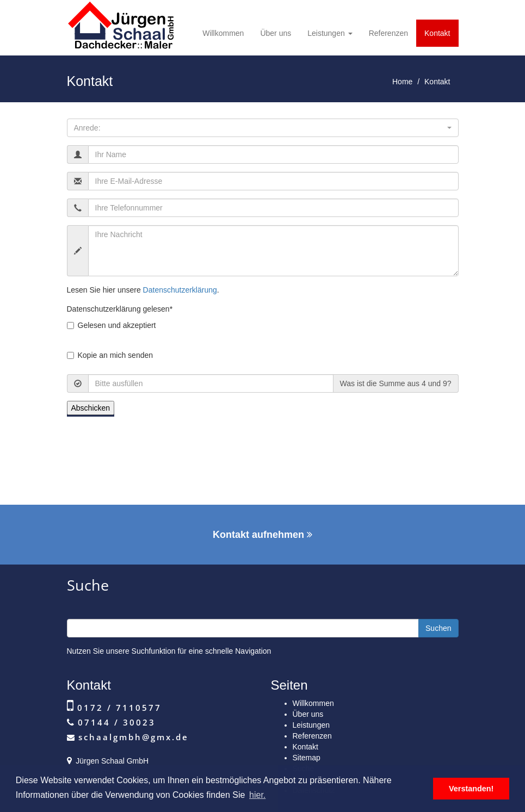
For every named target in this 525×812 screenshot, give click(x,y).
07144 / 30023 (115, 722)
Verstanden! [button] (471, 789)
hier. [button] (257, 795)
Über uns (276, 33)
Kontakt (437, 33)
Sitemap (307, 758)
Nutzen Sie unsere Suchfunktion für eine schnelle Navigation (169, 651)
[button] (263, 128)
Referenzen (388, 33)
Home (402, 82)
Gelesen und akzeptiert (112, 325)
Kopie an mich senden (110, 355)
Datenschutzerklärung (180, 290)
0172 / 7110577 (118, 708)
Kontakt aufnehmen (262, 535)
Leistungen (330, 33)
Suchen (438, 628)
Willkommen (223, 33)
